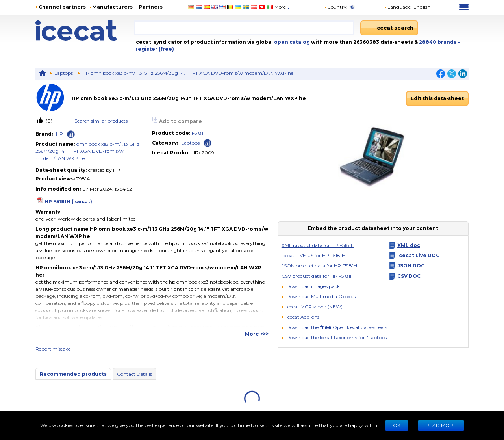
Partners (151, 7)
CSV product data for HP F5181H (318, 276)
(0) (48, 121)
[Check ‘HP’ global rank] (71, 134)
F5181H (199, 133)
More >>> (257, 334)
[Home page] (85, 31)
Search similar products (101, 121)
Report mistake (53, 349)
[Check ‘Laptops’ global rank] (208, 142)
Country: (336, 7)
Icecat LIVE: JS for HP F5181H (313, 255)
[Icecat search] (389, 28)
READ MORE (441, 425)
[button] (319, 296)
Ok (397, 425)
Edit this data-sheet (437, 98)
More (283, 7)
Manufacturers (112, 7)
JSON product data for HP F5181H (319, 266)
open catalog (291, 42)
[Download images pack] (311, 286)
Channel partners (62, 7)
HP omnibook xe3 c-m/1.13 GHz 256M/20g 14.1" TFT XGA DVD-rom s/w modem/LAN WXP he (188, 73)
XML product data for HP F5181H (318, 245)
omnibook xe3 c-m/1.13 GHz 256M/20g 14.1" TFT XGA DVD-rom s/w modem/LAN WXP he (87, 151)
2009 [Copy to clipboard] (208, 153)
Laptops (64, 73)
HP (59, 134)
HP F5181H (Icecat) (68, 201)
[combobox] (244, 28)
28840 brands (438, 42)
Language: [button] (398, 7)
